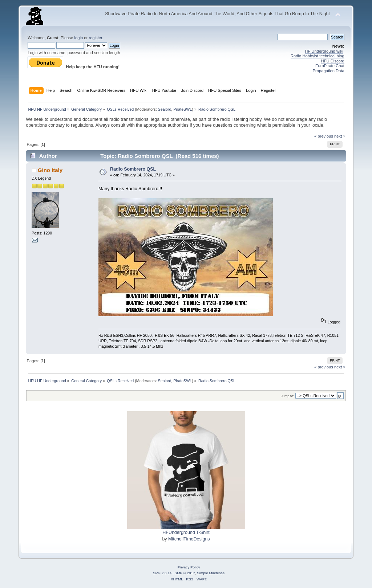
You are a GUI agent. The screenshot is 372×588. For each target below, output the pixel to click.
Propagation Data (328, 71)
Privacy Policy (189, 567)
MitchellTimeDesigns (189, 539)
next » (340, 136)
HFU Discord (333, 61)
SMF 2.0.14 (162, 573)
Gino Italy (50, 170)
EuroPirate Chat (330, 66)
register (95, 38)
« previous (324, 136)
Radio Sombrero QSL (133, 169)
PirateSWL (183, 109)
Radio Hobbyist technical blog (318, 56)
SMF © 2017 (185, 573)
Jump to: (288, 396)
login (78, 38)
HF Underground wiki (324, 51)
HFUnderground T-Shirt (186, 532)
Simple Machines (211, 573)
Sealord (165, 109)
